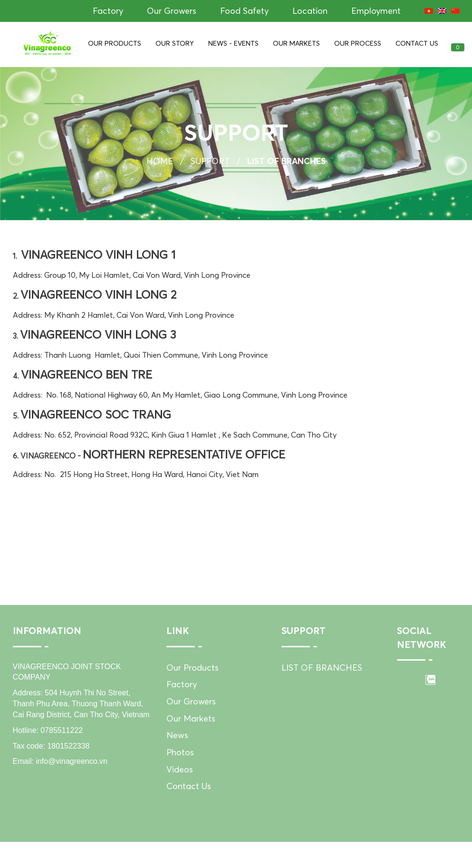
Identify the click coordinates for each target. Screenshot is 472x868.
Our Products (115, 43)
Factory (108, 11)
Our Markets (296, 43)
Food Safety (244, 11)
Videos (180, 779)
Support (210, 163)
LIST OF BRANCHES (322, 677)
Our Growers (172, 11)
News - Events (233, 43)
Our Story (175, 43)
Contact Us (417, 43)
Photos (180, 762)
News (177, 745)
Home (160, 163)
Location (310, 11)
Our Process (358, 43)
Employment (376, 11)
